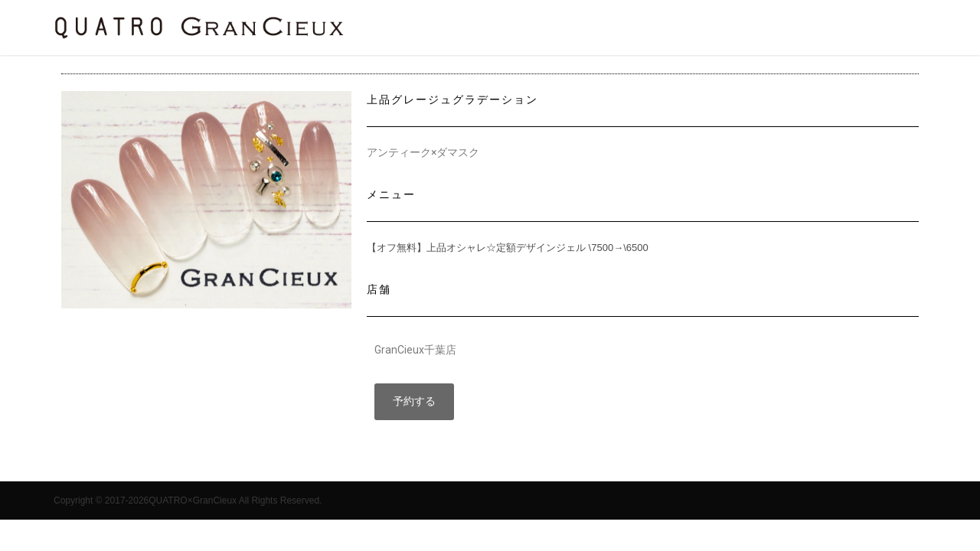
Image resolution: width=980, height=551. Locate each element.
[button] (414, 402)
